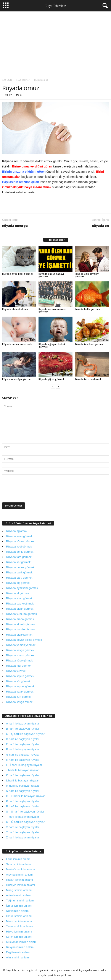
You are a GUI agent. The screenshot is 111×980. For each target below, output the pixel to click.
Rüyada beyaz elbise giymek (24, 640)
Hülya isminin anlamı (19, 932)
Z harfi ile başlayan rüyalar (23, 837)
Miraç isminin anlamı (19, 890)
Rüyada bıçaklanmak (19, 635)
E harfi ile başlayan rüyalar (23, 744)
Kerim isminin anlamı (19, 937)
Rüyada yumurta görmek (21, 614)
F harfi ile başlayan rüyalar (23, 749)
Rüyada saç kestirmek (20, 604)
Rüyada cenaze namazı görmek (52, 310)
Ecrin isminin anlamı (19, 859)
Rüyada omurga (15, 226)
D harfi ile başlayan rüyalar (23, 739)
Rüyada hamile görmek (21, 629)
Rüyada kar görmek (18, 562)
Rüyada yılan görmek (19, 536)
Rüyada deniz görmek (20, 552)
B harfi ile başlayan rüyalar (23, 729)
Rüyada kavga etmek (19, 702)
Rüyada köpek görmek (20, 541)
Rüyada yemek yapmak (21, 645)
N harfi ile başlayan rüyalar (23, 791)
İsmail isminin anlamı (19, 906)
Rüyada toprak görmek (20, 686)
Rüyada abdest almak (15, 309)
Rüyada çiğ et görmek (51, 379)
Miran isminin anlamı (19, 921)
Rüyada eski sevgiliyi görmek (87, 275)
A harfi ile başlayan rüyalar (23, 724)
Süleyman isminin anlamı (22, 942)
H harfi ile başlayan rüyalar (23, 760)
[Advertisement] (55, 44)
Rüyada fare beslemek (88, 379)
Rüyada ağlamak (17, 531)
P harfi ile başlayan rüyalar (23, 801)
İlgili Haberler (56, 240)
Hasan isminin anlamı (19, 880)
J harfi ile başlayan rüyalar (22, 770)
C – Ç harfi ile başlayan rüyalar (25, 734)
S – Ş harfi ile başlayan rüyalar (25, 812)
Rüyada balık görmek (87, 309)
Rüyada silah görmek (19, 598)
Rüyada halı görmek (19, 666)
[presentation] (35, 490)
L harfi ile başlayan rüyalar (22, 780)
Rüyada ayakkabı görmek (22, 588)
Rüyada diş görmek (18, 583)
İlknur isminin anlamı (19, 916)
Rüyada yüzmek (16, 671)
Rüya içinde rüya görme (16, 379)
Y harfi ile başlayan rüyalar (23, 832)
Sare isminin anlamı (18, 864)
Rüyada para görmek (19, 578)
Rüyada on (100, 226)
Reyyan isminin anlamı (20, 947)
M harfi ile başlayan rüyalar (23, 786)
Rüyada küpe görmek (19, 660)
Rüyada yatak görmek (20, 692)
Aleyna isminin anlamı (20, 875)
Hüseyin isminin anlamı (21, 885)
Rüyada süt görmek (18, 681)
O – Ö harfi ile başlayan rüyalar (25, 796)
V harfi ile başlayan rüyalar (23, 827)
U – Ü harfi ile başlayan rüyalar (25, 822)
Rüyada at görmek (18, 593)
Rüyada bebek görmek (20, 567)
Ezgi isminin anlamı (18, 952)
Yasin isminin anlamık (20, 926)
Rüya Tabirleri (23, 80)
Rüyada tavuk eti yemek (89, 344)
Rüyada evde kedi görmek (18, 274)
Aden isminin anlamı (19, 895)
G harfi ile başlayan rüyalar (23, 755)
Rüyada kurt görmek (19, 697)
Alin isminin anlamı (18, 957)
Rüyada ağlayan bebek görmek (52, 345)
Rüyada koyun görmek (20, 655)
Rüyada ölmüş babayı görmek (51, 275)
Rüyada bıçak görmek (20, 609)
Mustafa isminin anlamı (20, 869)
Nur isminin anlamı (18, 911)
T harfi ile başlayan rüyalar (23, 817)
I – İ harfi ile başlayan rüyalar (24, 765)
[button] (104, 6)
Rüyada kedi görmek (19, 547)
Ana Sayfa (7, 80)
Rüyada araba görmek (20, 619)
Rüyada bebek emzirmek (17, 344)
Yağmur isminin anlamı (20, 900)
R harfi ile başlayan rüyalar (23, 806)
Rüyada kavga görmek (20, 650)
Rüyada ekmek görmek (21, 624)
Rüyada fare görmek (19, 557)
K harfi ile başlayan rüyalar (23, 775)
